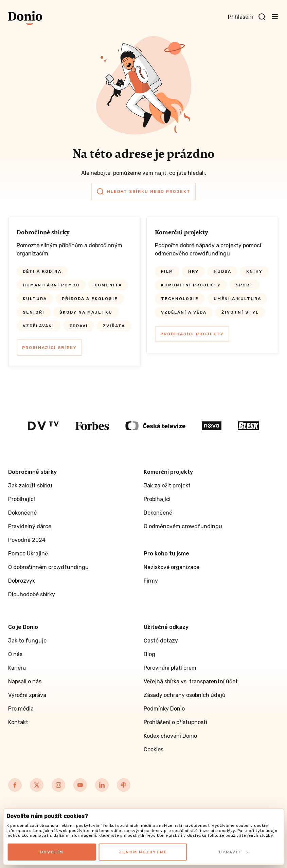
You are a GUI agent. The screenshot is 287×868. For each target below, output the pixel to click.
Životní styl (240, 312)
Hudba (222, 271)
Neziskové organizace (172, 567)
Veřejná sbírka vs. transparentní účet (191, 681)
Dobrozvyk (22, 581)
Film (167, 271)
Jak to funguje (27, 641)
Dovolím (52, 852)
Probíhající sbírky (49, 348)
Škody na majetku (86, 312)
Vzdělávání (39, 326)
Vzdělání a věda (184, 312)
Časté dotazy (161, 641)
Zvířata (114, 326)
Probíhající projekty (192, 334)
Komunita (108, 285)
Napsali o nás (25, 681)
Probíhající (22, 499)
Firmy (151, 581)
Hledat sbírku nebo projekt (144, 191)
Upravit (233, 852)
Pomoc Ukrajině (28, 554)
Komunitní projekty (191, 285)
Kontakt (18, 722)
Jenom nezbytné (143, 852)
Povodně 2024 (27, 540)
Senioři (34, 312)
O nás (15, 654)
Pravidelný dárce (30, 526)
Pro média (21, 709)
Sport (245, 285)
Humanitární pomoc (51, 285)
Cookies (154, 749)
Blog (149, 654)
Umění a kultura (237, 299)
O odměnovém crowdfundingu (183, 526)
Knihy (254, 271)
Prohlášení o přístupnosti (175, 722)
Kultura (35, 299)
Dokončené (22, 513)
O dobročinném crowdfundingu (48, 567)
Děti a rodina (42, 271)
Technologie (180, 299)
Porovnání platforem (170, 668)
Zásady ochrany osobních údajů (185, 695)
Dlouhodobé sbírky (32, 594)
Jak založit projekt (167, 486)
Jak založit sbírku (30, 486)
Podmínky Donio (164, 709)
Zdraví (79, 326)
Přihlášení (240, 17)
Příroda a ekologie (90, 299)
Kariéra (17, 668)
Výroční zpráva (27, 695)
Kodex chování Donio (170, 736)
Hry (193, 271)
